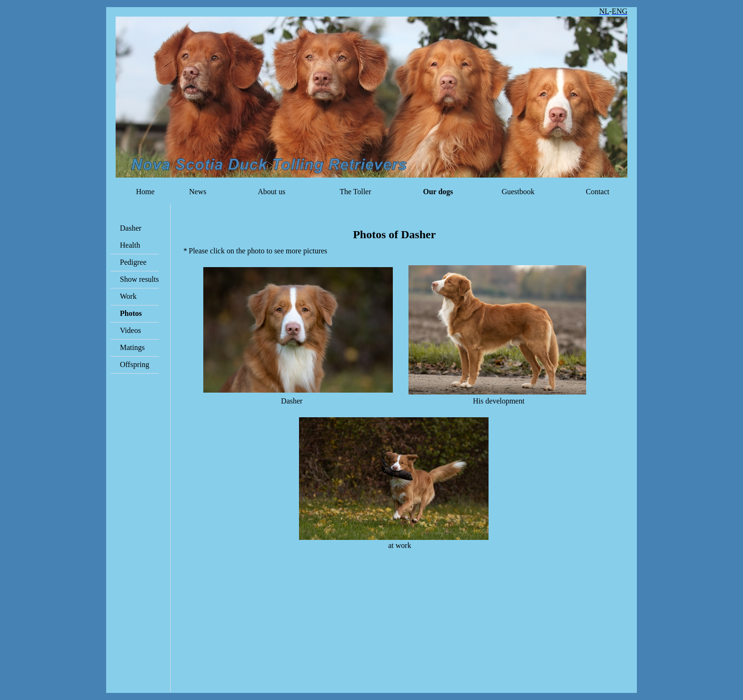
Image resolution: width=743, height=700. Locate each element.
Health (130, 245)
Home (145, 192)
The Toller (354, 192)
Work (128, 296)
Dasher (131, 228)
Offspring (135, 364)
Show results (139, 279)
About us (272, 192)
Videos (130, 330)
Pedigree (133, 262)
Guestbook (518, 192)
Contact (598, 192)
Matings (132, 347)
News (198, 192)
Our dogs (438, 192)
